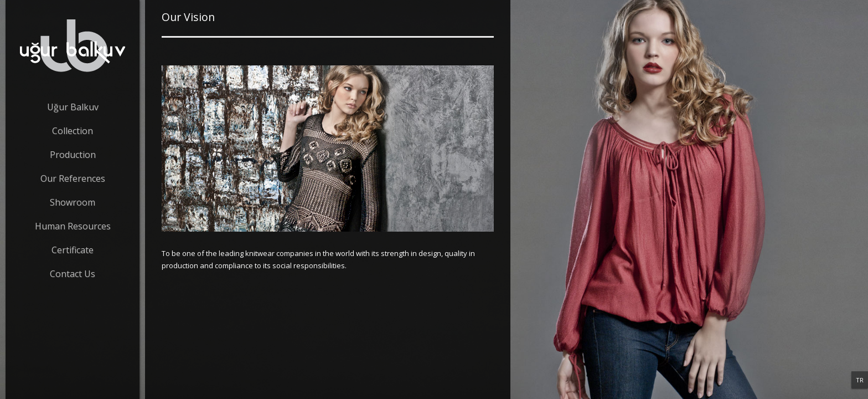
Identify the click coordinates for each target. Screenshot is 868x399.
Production (73, 155)
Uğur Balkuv (73, 107)
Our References (73, 178)
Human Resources (73, 226)
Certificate (73, 250)
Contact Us (73, 274)
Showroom (73, 202)
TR (860, 380)
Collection (73, 131)
